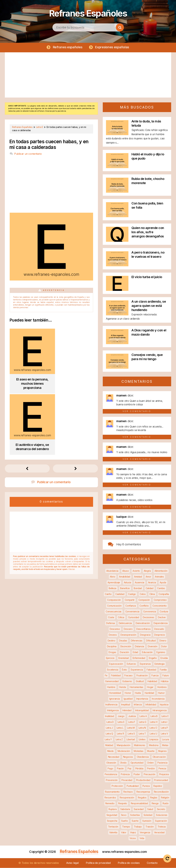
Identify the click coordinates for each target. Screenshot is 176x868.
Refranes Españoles (88, 13)
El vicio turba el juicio (147, 277)
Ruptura (113, 809)
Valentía (113, 833)
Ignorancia (115, 699)
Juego (121, 716)
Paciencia (162, 763)
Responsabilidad (139, 803)
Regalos (142, 798)
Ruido (166, 803)
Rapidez (158, 786)
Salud (150, 809)
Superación (161, 821)
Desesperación (128, 635)
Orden (150, 763)
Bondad (138, 588)
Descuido (159, 629)
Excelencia (113, 670)
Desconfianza (143, 629)
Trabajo (138, 827)
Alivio (113, 577)
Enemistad (124, 658)
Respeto (123, 803)
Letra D (110, 722)
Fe (106, 676)
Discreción (126, 647)
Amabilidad (125, 577)
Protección (117, 786)
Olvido (123, 763)
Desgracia (145, 635)
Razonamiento (112, 792)
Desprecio (160, 635)
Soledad (148, 815)
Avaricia (152, 583)
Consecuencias (114, 612)
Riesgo (155, 803)
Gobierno (127, 681)
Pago (110, 769)
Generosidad (112, 681)
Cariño (108, 594)
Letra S (131, 734)
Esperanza (145, 664)
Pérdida (139, 769)
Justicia (132, 716)
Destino (111, 641)
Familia (163, 670)
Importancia (142, 699)
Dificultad (151, 641)
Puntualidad (133, 786)
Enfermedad (139, 658)
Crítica (121, 617)
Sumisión (147, 821)
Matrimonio (140, 745)
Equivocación (116, 664)
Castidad (120, 594)
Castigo (132, 594)
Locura (166, 740)
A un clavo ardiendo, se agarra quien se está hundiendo (149, 306)
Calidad (150, 588)
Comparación (114, 600)
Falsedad (151, 670)
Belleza (113, 588)
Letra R (121, 734)
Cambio (161, 588)
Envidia (164, 658)
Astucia (128, 583)
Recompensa (143, 792)
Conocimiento (159, 606)
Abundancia (112, 571)
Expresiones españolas (112, 47)
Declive (162, 617)
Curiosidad (134, 617)
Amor (148, 577)
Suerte (135, 821)
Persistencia (111, 774)
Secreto (161, 809)
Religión (165, 798)
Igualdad (128, 699)
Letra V (164, 734)
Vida (142, 838)
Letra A (143, 716)
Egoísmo (161, 652)
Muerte (151, 751)
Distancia (139, 647)
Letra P (164, 728)
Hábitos (165, 681)
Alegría (147, 571)
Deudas (123, 641)
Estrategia (160, 664)
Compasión (144, 600)
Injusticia (164, 705)
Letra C (165, 716)
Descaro (128, 629)
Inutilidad (109, 716)
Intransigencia (160, 710)
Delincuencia (125, 623)
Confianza (131, 606)
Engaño (153, 658)
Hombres (162, 687)
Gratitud (140, 681)
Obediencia (143, 757)
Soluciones (162, 815)
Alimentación (161, 571)
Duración (124, 652)
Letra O (153, 728)
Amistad (138, 577)
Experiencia (137, 670)
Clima (152, 594)
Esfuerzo (131, 664)
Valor (124, 833)
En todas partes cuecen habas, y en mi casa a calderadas (49, 145)
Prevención (112, 780)
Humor (161, 693)
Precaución (150, 774)
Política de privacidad (98, 863)
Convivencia (150, 612)
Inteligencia (113, 710)
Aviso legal (72, 863)
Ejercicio (110, 658)
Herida (122, 687)
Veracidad (159, 833)
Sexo (124, 815)
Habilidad (152, 681)
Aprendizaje (114, 583)
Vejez (133, 833)
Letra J (109, 728)
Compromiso (160, 600)
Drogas (112, 652)
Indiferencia (111, 705)
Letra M (131, 728)
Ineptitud (126, 705)
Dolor (164, 647)
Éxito (124, 670)
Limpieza (154, 740)
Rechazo (128, 792)
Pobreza (125, 774)
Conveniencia (132, 612)
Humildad (149, 693)
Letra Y (108, 740)
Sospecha (112, 821)
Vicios (133, 838)
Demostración (143, 623)
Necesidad (114, 757)
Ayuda (163, 583)
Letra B (154, 716)
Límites (142, 740)
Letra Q (109, 734)
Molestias (138, 751)
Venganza (145, 833)
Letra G (143, 722)
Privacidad (127, 780)
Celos (143, 594)
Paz (130, 769)
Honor (128, 693)
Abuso (126, 571)
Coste (111, 617)
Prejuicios (164, 774)
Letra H (154, 722)
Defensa (111, 623)
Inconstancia (158, 699)
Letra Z (119, 740)
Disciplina (112, 647)
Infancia (138, 705)
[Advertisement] (88, 75)
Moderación (124, 751)
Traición (150, 827)
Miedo (111, 751)
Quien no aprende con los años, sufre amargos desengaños (148, 232)
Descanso (115, 629)
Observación (159, 757)
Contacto (152, 863)
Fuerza (155, 676)
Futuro (166, 676)
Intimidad (127, 710)
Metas (165, 745)
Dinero (163, 641)
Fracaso (128, 676)
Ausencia (140, 583)
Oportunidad (137, 763)
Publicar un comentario (28, 154)
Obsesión (111, 763)
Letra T (142, 734)
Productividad (143, 780)
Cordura (164, 612)
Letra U (153, 734)
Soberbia (135, 815)
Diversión (153, 647)
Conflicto (144, 606)
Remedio (110, 803)
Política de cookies (129, 863)
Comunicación (114, 606)
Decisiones (148, 617)
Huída (138, 693)
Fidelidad (116, 676)
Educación (147, 652)
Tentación (113, 827)
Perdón (151, 769)
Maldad (109, 745)
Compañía (164, 594)
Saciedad (139, 809)
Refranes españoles (67, 47)
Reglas (154, 798)
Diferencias (137, 641)
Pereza (162, 769)
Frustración (142, 676)
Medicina (154, 745)
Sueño (125, 821)
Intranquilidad (142, 710)
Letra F (132, 722)
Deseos (113, 635)
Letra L (120, 728)
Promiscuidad (161, 780)
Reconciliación (161, 792)
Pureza (146, 786)
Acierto (136, 571)
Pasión (120, 769)
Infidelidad (151, 705)
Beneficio (125, 588)
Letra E (121, 722)
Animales (159, 577)
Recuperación (127, 798)
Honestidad (115, 693)
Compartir (130, 600)
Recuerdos (110, 798)
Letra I (164, 722)
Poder (137, 774)
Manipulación (123, 745)
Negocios (128, 757)
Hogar (150, 687)
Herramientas (136, 687)
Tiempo (126, 827)
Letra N (142, 728)
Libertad (131, 740)
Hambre (111, 687)
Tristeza (162, 827)
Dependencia (161, 623)
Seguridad (112, 815)
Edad (135, 652)
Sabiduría (125, 809)
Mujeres (162, 751)
